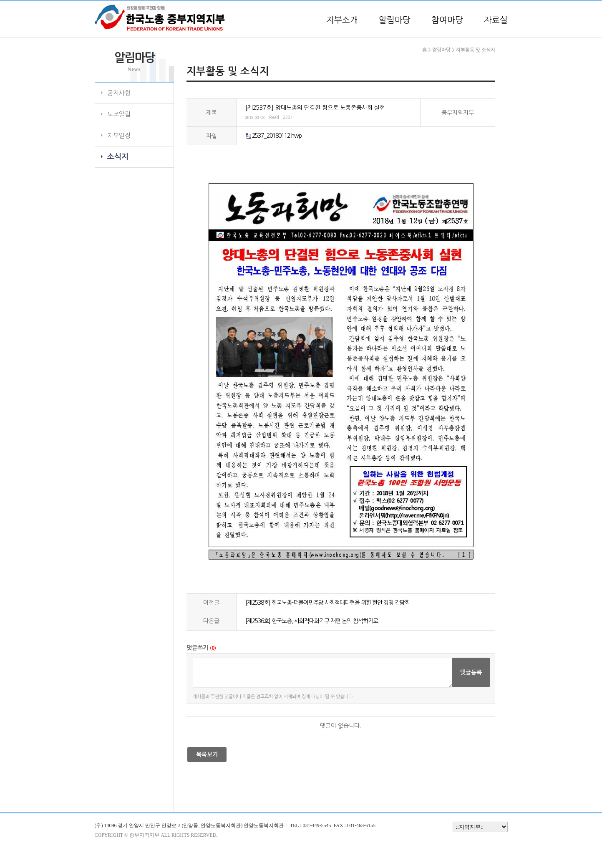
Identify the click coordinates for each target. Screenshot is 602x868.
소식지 (118, 157)
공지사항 (119, 93)
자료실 (496, 20)
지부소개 (342, 20)
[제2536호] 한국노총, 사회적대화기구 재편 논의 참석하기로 (312, 621)
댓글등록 (471, 672)
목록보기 (207, 754)
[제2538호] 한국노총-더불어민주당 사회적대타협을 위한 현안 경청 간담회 (327, 603)
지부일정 (119, 135)
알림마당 (395, 20)
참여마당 (447, 20)
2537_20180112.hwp (277, 136)
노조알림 (119, 114)
